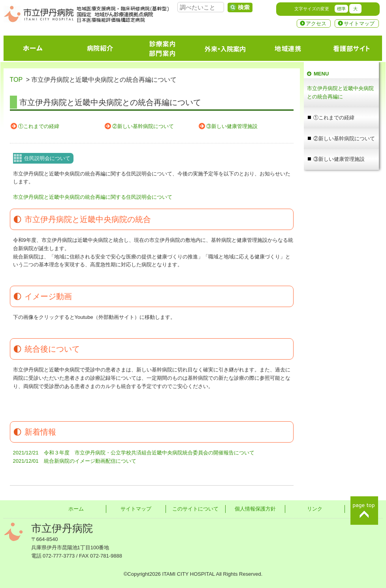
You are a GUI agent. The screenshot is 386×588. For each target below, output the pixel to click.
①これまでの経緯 (39, 126)
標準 (341, 9)
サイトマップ (359, 24)
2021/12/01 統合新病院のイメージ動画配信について (75, 461)
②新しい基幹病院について (143, 126)
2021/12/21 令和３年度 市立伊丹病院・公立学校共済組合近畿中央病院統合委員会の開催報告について (134, 453)
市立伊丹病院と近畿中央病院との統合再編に (340, 92)
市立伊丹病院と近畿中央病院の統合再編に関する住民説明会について (93, 197)
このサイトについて (195, 509)
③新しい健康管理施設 (232, 126)
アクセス (316, 24)
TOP (16, 80)
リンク (315, 509)
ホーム (76, 509)
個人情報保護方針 (255, 509)
